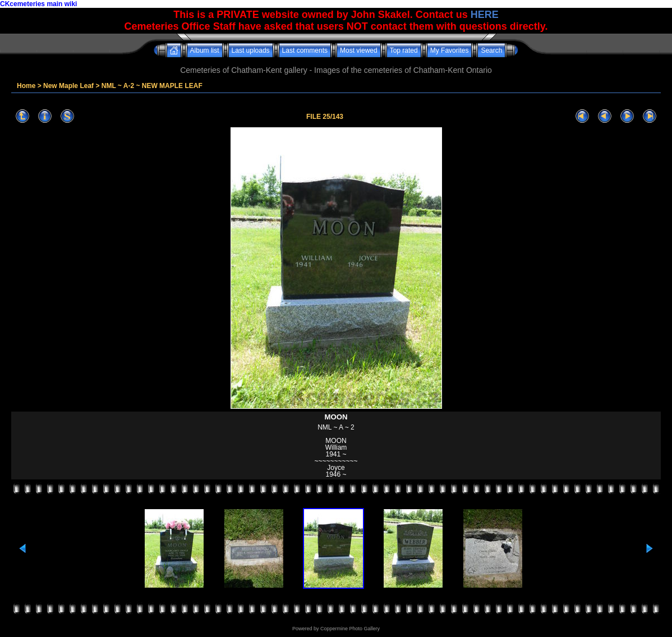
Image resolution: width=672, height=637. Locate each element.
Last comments (305, 50)
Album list (205, 50)
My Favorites (450, 50)
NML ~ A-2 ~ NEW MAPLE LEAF (152, 86)
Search (491, 50)
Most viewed (359, 50)
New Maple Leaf (68, 86)
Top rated (404, 50)
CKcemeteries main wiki (38, 4)
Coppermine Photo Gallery (350, 629)
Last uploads (251, 50)
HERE (485, 15)
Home (26, 86)
